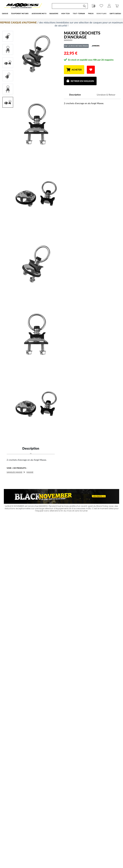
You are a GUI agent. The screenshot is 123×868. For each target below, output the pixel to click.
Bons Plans (102, 14)
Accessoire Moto (39, 14)
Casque (5, 14)
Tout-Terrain (79, 14)
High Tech (66, 14)
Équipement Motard (20, 14)
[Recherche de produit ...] (67, 6)
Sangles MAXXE (15, 472)
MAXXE (30, 472)
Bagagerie (54, 14)
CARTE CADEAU (115, 14)
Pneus (91, 14)
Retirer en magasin (80, 81)
